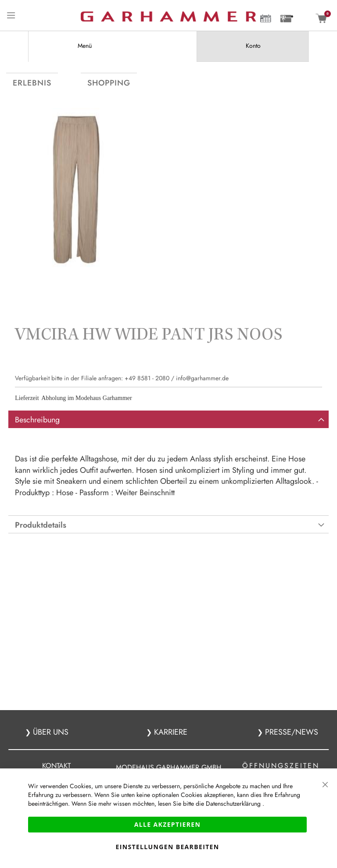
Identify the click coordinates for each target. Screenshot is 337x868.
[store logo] (168, 17)
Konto (253, 46)
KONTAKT (56, 766)
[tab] (84, 46)
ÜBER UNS (51, 732)
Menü (85, 46)
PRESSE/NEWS (290, 732)
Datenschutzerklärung (234, 804)
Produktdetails (41, 541)
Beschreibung (37, 436)
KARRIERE (170, 732)
